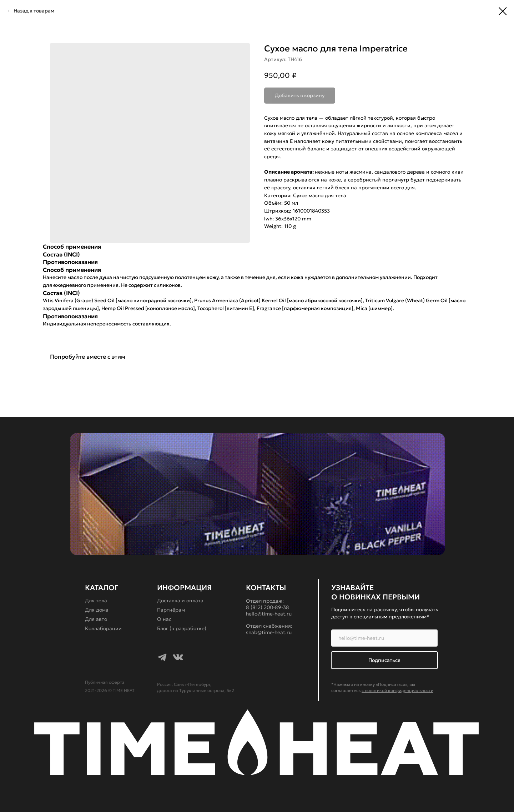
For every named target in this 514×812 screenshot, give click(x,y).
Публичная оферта (105, 682)
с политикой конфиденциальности (397, 690)
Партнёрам (171, 610)
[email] (384, 638)
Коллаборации (103, 628)
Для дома (97, 610)
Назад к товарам (34, 11)
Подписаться (384, 660)
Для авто (96, 619)
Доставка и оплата (180, 601)
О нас (164, 619)
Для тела (96, 601)
